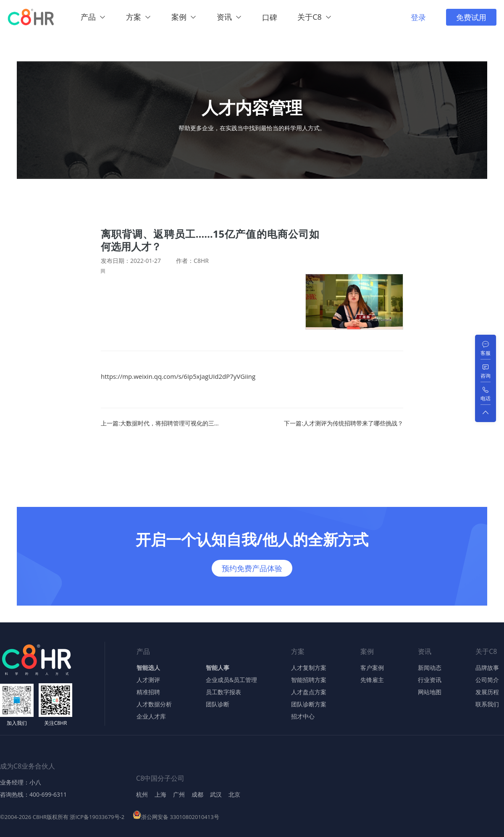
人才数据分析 (154, 704)
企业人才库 (151, 716)
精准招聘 (148, 692)
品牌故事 (487, 668)
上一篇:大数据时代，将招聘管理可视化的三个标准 (161, 423)
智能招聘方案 (309, 680)
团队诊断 (218, 704)
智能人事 (218, 668)
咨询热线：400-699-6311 (33, 795)
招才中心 (303, 716)
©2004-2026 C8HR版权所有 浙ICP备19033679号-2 (62, 817)
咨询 (486, 376)
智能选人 (148, 668)
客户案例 (372, 668)
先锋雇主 (372, 680)
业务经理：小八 (21, 782)
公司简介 (487, 680)
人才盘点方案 (309, 692)
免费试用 (471, 17)
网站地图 (430, 692)
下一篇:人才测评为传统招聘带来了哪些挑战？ (344, 423)
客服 (486, 353)
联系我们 (487, 704)
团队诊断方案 (309, 704)
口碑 (270, 17)
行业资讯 (430, 680)
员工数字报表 (223, 692)
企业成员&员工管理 (231, 680)
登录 (418, 17)
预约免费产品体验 (252, 568)
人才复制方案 (309, 668)
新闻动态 (430, 668)
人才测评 (148, 680)
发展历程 (487, 692)
